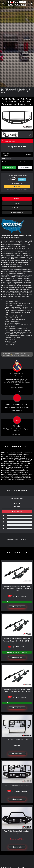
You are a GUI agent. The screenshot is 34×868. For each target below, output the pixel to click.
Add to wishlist (25, 167)
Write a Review (17, 511)
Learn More (22, 179)
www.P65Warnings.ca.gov (21, 355)
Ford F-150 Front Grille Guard (17, 740)
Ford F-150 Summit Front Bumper (17, 786)
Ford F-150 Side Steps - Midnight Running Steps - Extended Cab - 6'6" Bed (17, 588)
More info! (29, 155)
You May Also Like (17, 208)
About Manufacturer (17, 212)
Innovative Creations (26, 162)
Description (17, 199)
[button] (30, 118)
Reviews (17, 203)
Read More (17, 411)
